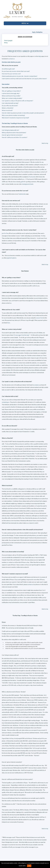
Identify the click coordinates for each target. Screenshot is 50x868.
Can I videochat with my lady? (10, 103)
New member (6, 84)
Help (39, 56)
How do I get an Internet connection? (12, 135)
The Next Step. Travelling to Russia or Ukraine (15, 123)
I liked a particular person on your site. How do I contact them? (20, 76)
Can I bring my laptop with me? (10, 130)
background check (28, 184)
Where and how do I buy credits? (11, 96)
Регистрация (8, 41)
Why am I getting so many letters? (11, 91)
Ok (29, 866)
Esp (39, 32)
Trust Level (32, 177)
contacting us (6, 402)
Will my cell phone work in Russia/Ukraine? (14, 133)
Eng (33, 32)
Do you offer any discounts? (10, 106)
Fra (37, 32)
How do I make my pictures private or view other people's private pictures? (23, 113)
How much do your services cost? (11, 74)
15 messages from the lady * (22, 335)
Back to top (45, 829)
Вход (6, 43)
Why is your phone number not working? (13, 115)
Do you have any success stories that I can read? (16, 71)
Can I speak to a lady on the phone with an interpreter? (17, 101)
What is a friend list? (8, 108)
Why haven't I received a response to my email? (15, 118)
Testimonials (22, 194)
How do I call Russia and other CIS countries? (15, 137)
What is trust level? (7, 110)
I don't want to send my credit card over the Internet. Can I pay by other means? (24, 79)
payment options (11, 258)
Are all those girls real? (8, 69)
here (9, 323)
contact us (12, 59)
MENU (25, 23)
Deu (41, 32)
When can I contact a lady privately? (12, 98)
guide (22, 182)
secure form (40, 318)
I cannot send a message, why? (11, 93)
